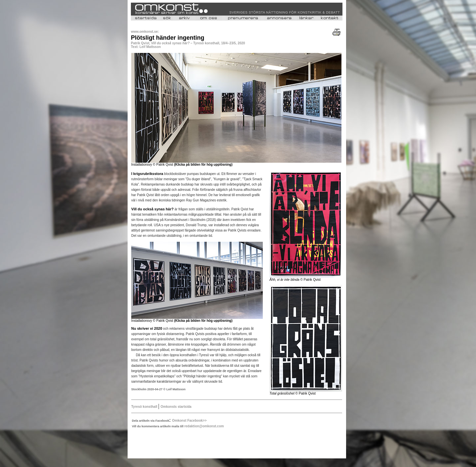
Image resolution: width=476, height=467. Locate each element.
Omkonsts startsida (176, 407)
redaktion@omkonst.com (204, 426)
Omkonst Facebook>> (189, 421)
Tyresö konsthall (144, 407)
